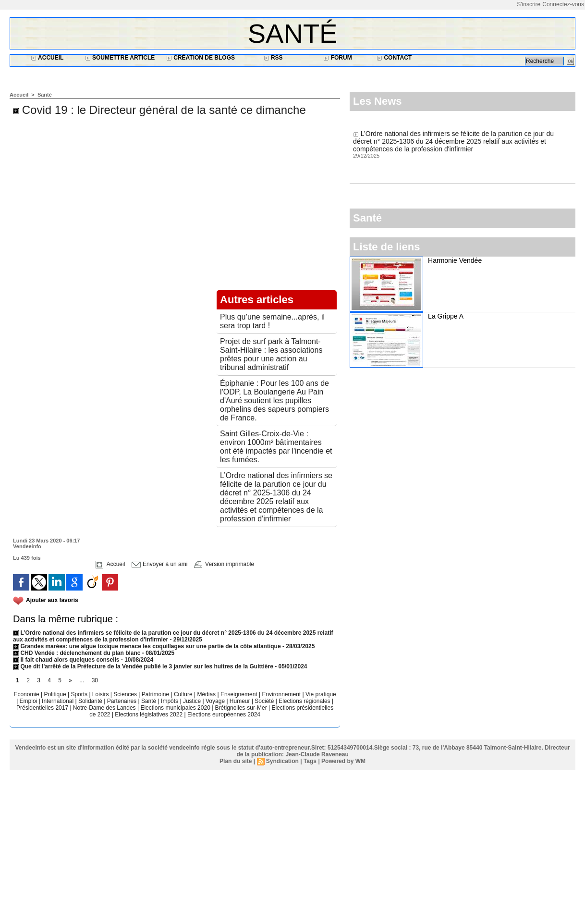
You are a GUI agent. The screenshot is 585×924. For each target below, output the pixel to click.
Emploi (29, 701)
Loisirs (101, 694)
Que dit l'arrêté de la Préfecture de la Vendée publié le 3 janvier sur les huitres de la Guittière (144, 666)
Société (264, 701)
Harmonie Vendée (455, 260)
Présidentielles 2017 (43, 708)
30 (95, 680)
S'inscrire (529, 4)
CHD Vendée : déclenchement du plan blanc (77, 653)
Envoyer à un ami (160, 564)
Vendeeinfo (27, 546)
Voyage (215, 701)
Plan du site (236, 761)
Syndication (282, 761)
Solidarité (91, 701)
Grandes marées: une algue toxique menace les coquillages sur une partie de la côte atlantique (147, 646)
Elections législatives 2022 (149, 715)
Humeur (241, 701)
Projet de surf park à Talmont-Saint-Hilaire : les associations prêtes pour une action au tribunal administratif (271, 354)
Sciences (126, 694)
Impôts (170, 701)
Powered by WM (343, 761)
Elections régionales (305, 701)
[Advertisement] (292, 852)
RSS (273, 58)
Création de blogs (201, 58)
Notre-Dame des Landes (105, 708)
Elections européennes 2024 (224, 715)
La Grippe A (446, 316)
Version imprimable (224, 564)
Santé (293, 33)
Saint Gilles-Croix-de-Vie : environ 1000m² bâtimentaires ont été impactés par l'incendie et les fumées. (276, 447)
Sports (80, 694)
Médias (207, 694)
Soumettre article (120, 58)
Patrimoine (156, 694)
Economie (27, 694)
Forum (337, 58)
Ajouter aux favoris (52, 600)
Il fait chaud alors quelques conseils (67, 660)
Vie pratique (321, 694)
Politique (56, 694)
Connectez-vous (563, 4)
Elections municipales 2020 (175, 708)
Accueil (47, 58)
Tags (310, 761)
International (58, 701)
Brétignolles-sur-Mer (242, 708)
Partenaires (123, 701)
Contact (394, 58)
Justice (193, 701)
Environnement (281, 694)
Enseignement (240, 694)
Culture (184, 694)
